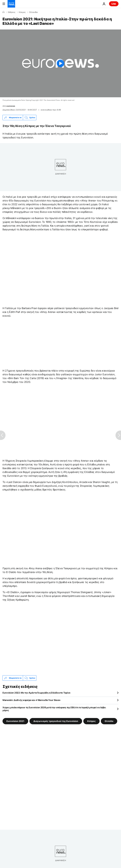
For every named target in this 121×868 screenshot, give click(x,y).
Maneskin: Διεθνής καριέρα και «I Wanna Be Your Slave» (32, 700)
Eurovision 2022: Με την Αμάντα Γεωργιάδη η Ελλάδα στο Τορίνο (36, 693)
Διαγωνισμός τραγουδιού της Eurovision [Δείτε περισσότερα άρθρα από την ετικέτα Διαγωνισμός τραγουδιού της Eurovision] (56, 721)
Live (114, 4)
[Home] (3, 12)
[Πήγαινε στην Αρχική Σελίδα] (11, 4)
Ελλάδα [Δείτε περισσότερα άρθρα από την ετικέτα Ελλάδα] (109, 721)
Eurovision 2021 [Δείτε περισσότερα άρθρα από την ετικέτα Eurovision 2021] (15, 721)
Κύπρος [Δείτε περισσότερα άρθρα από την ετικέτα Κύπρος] (91, 721)
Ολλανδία (33, 12)
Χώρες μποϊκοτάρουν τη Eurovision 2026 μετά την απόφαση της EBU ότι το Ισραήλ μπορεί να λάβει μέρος (54, 709)
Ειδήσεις (12, 12)
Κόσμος (22, 12)
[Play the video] (60, 63)
